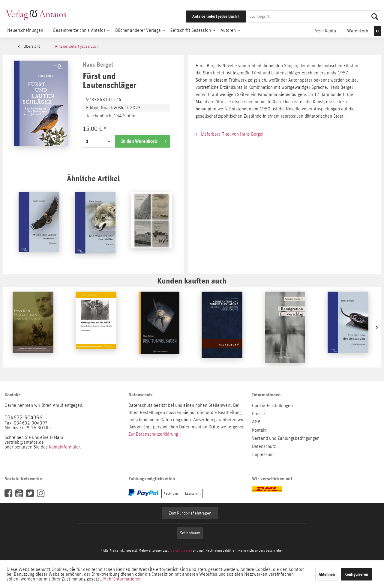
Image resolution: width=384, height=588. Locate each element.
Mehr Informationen (122, 579)
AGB (256, 422)
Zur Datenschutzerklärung (153, 434)
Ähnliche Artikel (93, 178)
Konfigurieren (356, 574)
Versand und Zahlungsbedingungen (286, 438)
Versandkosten (181, 550)
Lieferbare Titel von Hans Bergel (229, 134)
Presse (258, 414)
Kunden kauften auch (192, 281)
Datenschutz (264, 446)
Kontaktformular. (65, 447)
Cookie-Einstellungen (272, 406)
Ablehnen (327, 574)
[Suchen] (375, 16)
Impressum (263, 454)
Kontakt (259, 430)
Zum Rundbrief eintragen (190, 513)
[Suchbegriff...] (314, 16)
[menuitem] (275, 16)
